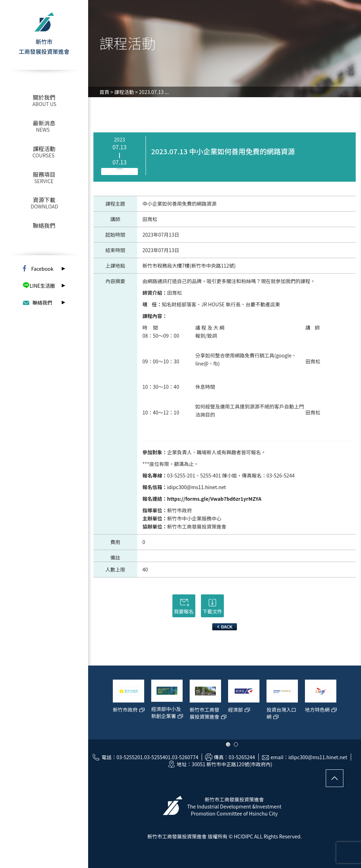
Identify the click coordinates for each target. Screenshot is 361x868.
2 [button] (236, 744)
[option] (129, 706)
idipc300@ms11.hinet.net (197, 487)
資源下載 (44, 200)
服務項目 (44, 174)
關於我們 (44, 97)
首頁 (104, 92)
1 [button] (228, 744)
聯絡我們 (44, 225)
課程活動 (44, 149)
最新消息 (44, 123)
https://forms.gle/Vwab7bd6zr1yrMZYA (214, 499)
